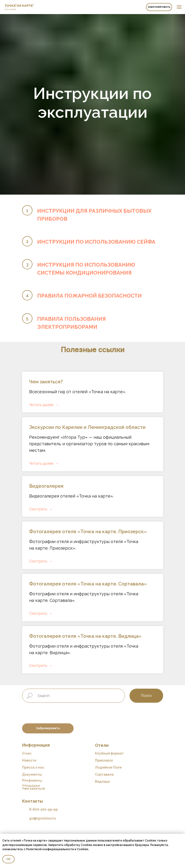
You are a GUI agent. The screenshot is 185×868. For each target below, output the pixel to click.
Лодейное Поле (108, 767)
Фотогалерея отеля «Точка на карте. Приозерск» (88, 532)
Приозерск (104, 760)
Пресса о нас (33, 767)
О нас (27, 753)
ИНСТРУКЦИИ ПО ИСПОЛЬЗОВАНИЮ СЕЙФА (96, 242)
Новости (29, 760)
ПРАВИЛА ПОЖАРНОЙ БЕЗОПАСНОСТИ (89, 296)
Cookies (83, 849)
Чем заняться (33, 789)
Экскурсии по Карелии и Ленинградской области (87, 427)
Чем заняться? (46, 382)
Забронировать (159, 7)
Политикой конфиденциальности (50, 849)
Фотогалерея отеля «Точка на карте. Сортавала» (88, 584)
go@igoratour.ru (43, 818)
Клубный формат (109, 753)
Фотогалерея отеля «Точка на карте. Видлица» (85, 636)
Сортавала (104, 774)
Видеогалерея (46, 486)
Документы (32, 774)
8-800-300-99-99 (43, 809)
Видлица (102, 781)
